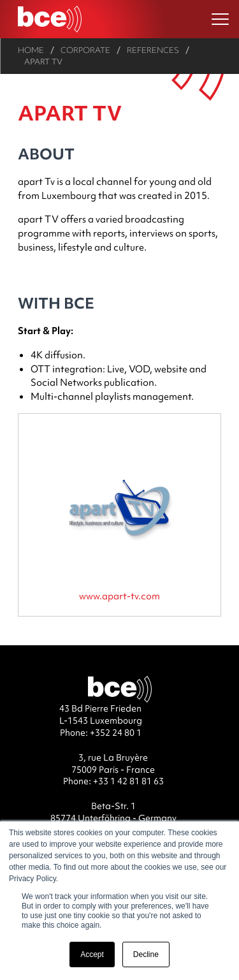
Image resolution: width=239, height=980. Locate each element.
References (153, 50)
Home (31, 50)
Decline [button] (146, 954)
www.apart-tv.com (119, 596)
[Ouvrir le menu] (220, 19)
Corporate (85, 50)
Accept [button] (92, 954)
